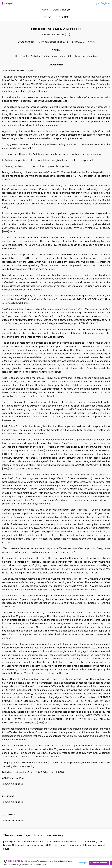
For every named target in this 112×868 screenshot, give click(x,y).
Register (105, 3)
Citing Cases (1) (61, 10)
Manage (83, 863)
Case (45, 10)
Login (96, 3)
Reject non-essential (99, 863)
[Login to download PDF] (48, 17)
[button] (63, 17)
